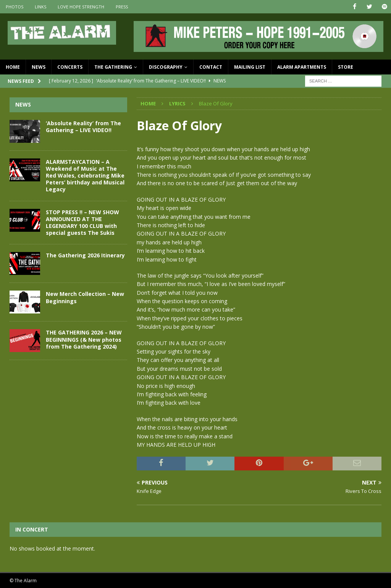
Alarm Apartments (302, 67)
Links (40, 7)
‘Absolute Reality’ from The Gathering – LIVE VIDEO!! (83, 126)
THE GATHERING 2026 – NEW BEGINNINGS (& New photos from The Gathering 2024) (84, 339)
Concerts (70, 67)
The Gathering (113, 67)
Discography (166, 67)
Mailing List (250, 67)
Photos (15, 7)
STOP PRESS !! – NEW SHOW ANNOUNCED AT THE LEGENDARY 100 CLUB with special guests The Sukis (82, 222)
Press (122, 7)
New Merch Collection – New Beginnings (85, 297)
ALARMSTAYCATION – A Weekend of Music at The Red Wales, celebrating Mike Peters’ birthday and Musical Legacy (85, 175)
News (39, 67)
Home (13, 67)
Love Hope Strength (81, 7)
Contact (211, 67)
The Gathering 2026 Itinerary (85, 255)
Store (346, 67)
